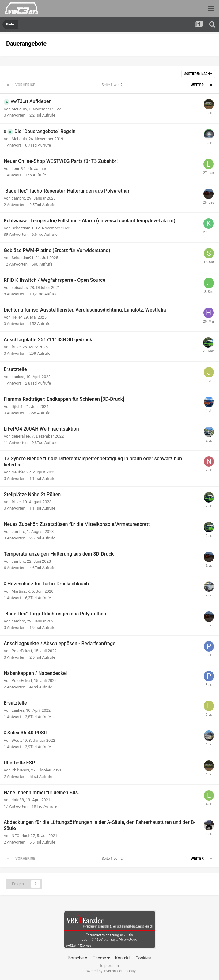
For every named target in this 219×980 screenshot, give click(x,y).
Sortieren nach (198, 74)
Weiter (197, 85)
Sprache (78, 958)
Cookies (143, 958)
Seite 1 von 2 (113, 85)
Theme (101, 958)
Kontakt (123, 958)
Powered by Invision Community (109, 971)
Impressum (109, 966)
